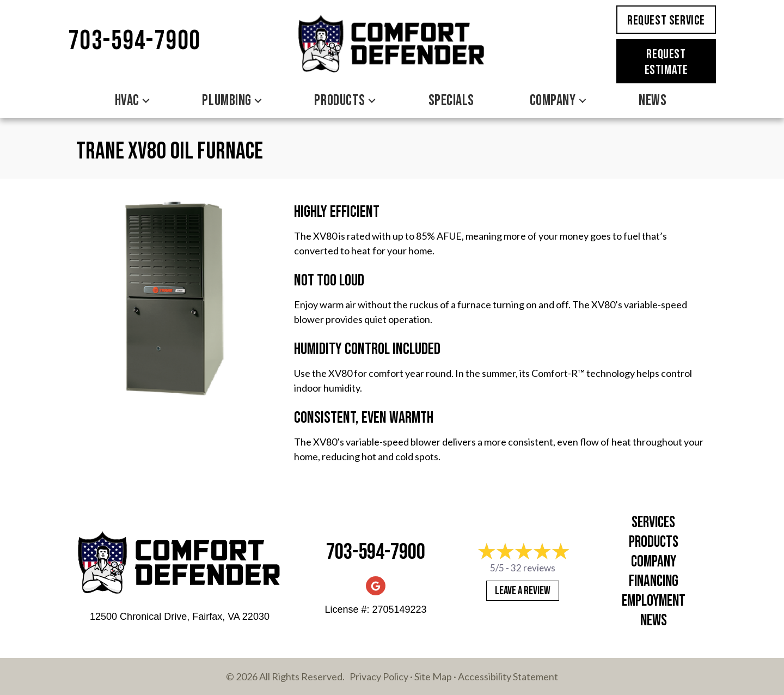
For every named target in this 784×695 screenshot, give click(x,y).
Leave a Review (523, 591)
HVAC (127, 100)
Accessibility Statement (508, 676)
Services (653, 523)
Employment (654, 601)
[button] (146, 101)
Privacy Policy (379, 676)
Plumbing (226, 100)
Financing (654, 581)
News (653, 100)
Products (339, 100)
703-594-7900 (134, 41)
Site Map (433, 676)
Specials (451, 100)
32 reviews (533, 568)
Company (553, 100)
